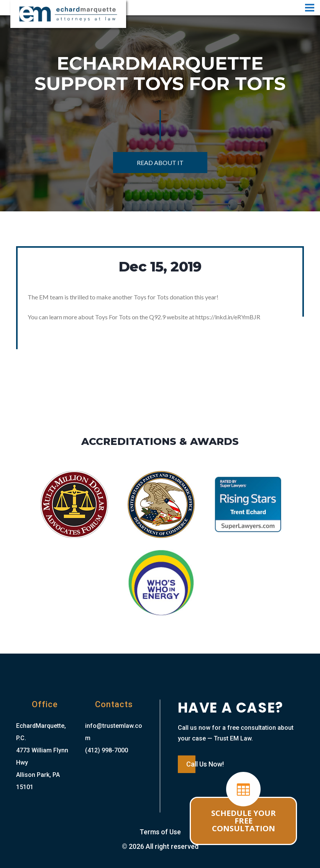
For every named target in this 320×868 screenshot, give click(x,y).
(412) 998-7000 (107, 750)
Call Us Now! (205, 764)
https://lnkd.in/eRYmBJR (228, 317)
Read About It (160, 163)
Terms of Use (160, 832)
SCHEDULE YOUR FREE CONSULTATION (244, 821)
